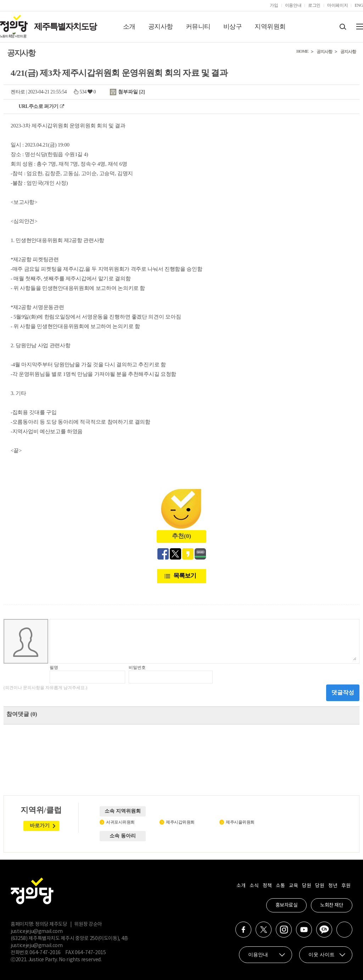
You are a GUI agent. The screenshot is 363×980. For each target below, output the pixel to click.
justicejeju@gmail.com (37, 932)
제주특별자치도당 (65, 27)
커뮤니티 (198, 27)
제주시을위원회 (240, 822)
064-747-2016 (45, 953)
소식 (254, 886)
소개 (129, 27)
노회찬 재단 (332, 905)
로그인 (314, 5)
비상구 (233, 27)
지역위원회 (270, 27)
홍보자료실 (287, 905)
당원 (306, 886)
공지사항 (161, 27)
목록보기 (185, 576)
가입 (274, 5)
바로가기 (40, 826)
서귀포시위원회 (120, 822)
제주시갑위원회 (180, 822)
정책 (267, 886)
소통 (280, 886)
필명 (54, 667)
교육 (293, 886)
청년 (333, 886)
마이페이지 (337, 5)
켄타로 (18, 92)
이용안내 (293, 5)
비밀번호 (137, 667)
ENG (359, 5)
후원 (346, 886)
